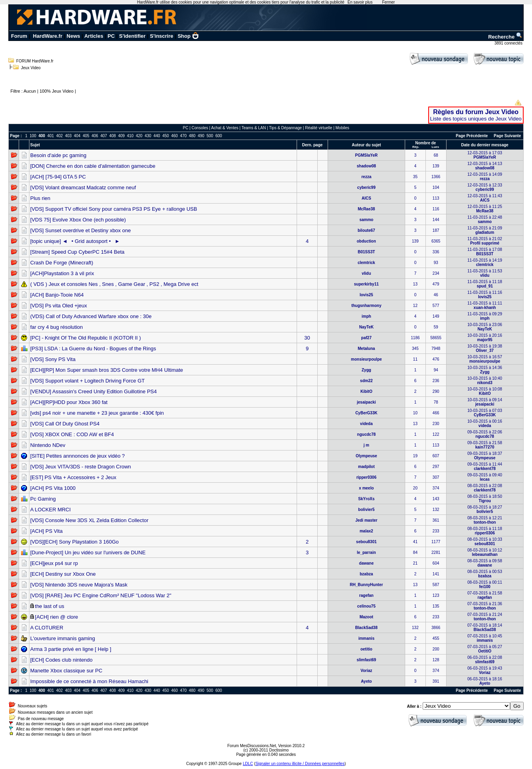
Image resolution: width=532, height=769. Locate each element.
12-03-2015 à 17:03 (485, 155)
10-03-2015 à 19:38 (485, 348)
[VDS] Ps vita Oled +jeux (59, 306)
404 (77, 136)
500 (210, 136)
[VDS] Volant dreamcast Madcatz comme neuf (83, 187)
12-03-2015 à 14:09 (485, 177)
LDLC (248, 764)
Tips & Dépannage (285, 128)
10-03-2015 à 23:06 (485, 327)
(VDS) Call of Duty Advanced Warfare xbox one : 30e (91, 316)
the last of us (50, 606)
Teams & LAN (253, 128)
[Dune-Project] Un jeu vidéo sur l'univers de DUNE (88, 552)
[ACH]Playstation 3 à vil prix (62, 273)
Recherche (505, 37)
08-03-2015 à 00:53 (485, 574)
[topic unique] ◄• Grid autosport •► (75, 241)
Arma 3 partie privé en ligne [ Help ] (71, 649)
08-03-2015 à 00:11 (485, 585)
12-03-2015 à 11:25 (485, 209)
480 (192, 136)
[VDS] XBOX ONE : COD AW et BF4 (72, 434)
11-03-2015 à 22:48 (485, 219)
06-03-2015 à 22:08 (485, 660)
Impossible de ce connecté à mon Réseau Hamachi (89, 681)
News (74, 36)
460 (174, 136)
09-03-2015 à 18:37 (485, 456)
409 (121, 136)
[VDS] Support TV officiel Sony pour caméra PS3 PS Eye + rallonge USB (114, 209)
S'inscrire (162, 36)
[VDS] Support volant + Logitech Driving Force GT (87, 381)
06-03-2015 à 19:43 (485, 670)
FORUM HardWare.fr (35, 61)
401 (51, 136)
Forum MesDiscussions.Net (252, 746)
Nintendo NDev (48, 445)
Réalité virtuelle (318, 128)
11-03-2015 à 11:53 (485, 273)
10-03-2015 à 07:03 (485, 413)
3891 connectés (509, 43)
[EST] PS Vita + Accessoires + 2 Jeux (73, 477)
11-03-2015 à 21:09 (485, 230)
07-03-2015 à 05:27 (485, 649)
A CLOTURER (47, 628)
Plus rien (40, 198)
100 (33, 136)
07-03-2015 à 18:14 (485, 627)
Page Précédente (472, 136)
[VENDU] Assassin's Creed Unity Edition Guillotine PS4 (93, 391)
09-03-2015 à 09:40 (485, 477)
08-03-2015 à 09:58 (485, 563)
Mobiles (342, 128)
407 (104, 136)
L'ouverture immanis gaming (63, 638)
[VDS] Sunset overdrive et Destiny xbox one (81, 230)
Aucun (30, 91)
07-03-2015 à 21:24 (485, 617)
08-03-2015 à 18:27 (485, 509)
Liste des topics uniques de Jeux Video (476, 119)
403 (68, 136)
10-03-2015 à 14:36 (485, 370)
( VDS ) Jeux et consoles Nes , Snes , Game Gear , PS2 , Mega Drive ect (114, 284)
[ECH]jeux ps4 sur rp (54, 563)
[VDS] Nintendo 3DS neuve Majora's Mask (79, 585)
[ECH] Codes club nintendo (61, 660)
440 (157, 136)
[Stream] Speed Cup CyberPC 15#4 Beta (77, 252)
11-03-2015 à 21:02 (485, 241)
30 (307, 338)
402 (59, 136)
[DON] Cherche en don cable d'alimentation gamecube (93, 166)
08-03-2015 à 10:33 (485, 542)
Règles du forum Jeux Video (476, 112)
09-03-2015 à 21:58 (485, 445)
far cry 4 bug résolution (56, 327)
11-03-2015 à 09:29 (485, 316)
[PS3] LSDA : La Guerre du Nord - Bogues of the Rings (93, 349)
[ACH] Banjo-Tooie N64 (57, 295)
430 (148, 136)
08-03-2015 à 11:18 (485, 531)
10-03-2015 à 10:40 (485, 381)
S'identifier (132, 36)
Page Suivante (507, 136)
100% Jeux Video (56, 91)
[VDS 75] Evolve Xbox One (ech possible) (78, 220)
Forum (19, 36)
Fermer (388, 2)
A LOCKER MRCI (50, 510)
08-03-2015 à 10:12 (485, 552)
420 (139, 136)
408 (113, 136)
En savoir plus (360, 2)
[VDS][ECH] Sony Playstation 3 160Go (75, 542)
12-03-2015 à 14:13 (485, 166)
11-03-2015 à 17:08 (485, 252)
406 (95, 136)
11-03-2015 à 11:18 (485, 284)
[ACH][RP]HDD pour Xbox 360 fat (69, 402)
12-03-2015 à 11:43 (485, 198)
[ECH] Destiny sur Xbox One (63, 574)
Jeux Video (31, 68)
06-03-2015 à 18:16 (485, 681)
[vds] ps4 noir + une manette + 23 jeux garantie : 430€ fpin (97, 413)
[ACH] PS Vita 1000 (53, 488)
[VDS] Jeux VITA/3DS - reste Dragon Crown (81, 467)
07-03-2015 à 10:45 (485, 638)
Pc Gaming (43, 499)
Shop (188, 36)
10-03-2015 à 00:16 (485, 423)
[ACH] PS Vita (46, 531)
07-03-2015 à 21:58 (485, 595)
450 (166, 136)
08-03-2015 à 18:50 (485, 499)
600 (219, 136)
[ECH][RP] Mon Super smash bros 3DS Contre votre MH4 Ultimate (107, 370)
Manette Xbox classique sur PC (66, 671)
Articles (94, 36)
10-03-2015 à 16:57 (485, 359)
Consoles (200, 128)
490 (201, 136)
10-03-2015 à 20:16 (485, 338)
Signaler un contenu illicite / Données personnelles (300, 764)
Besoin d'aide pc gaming (58, 155)
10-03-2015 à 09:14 (485, 402)
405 (86, 136)
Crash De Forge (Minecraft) (62, 263)
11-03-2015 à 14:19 (485, 262)
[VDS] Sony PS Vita (53, 359)
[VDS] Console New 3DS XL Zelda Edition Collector (89, 520)
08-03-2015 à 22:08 (485, 488)
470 (183, 136)
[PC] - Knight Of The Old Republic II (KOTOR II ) (85, 338)
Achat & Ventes (225, 128)
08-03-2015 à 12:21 (485, 520)
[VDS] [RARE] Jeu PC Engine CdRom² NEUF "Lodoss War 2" (101, 595)
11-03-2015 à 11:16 (485, 295)
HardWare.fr (48, 36)
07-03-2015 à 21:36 (485, 606)
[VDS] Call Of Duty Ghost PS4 (65, 424)
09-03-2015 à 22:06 (485, 434)
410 (130, 136)
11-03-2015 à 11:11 (485, 305)
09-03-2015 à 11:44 (485, 466)
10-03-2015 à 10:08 (485, 391)
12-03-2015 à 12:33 (485, 187)
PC (111, 36)
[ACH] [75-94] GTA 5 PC (58, 177)
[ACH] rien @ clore (57, 617)
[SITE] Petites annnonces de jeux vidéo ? (78, 456)
